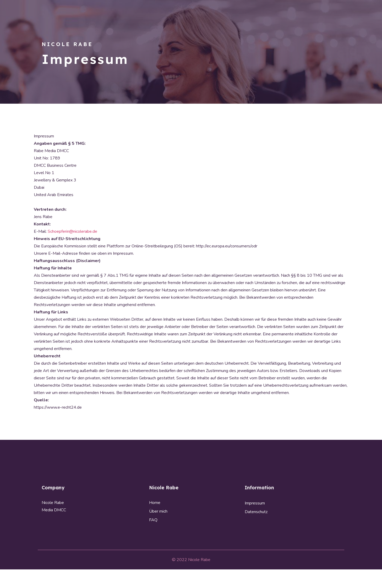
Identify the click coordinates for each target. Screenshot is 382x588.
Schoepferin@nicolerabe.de (72, 231)
